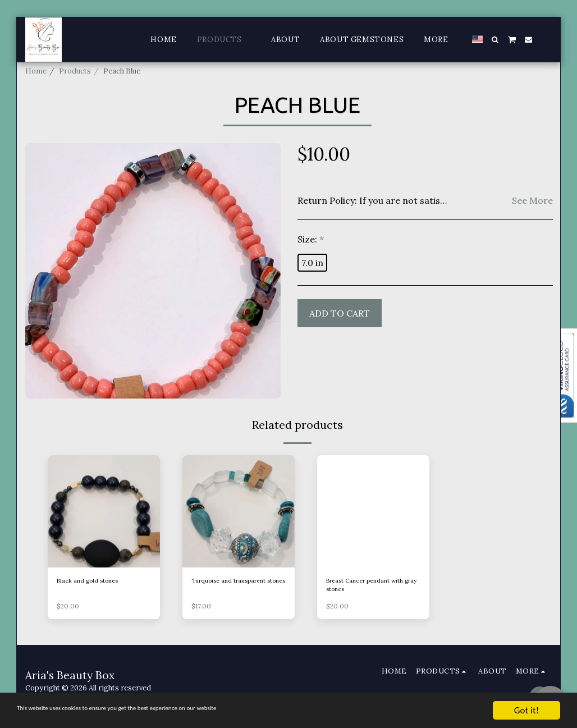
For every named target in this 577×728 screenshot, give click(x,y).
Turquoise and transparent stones (238, 587)
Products (75, 71)
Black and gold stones (94, 582)
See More (532, 200)
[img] (104, 511)
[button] (495, 40)
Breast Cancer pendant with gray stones (366, 587)
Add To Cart (340, 313)
